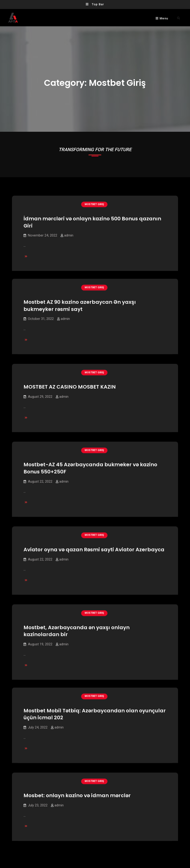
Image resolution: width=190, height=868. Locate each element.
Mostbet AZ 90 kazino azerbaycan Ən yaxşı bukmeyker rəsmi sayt (80, 302)
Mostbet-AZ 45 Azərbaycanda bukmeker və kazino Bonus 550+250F (90, 463)
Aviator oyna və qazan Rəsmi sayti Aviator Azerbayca (94, 544)
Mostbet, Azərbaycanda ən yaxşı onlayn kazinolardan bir (77, 625)
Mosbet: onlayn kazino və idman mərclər (77, 785)
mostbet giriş (94, 204)
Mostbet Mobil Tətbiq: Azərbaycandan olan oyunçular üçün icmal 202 (95, 705)
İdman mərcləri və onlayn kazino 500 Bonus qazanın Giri (92, 222)
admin (69, 235)
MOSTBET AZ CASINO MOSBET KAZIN (70, 382)
